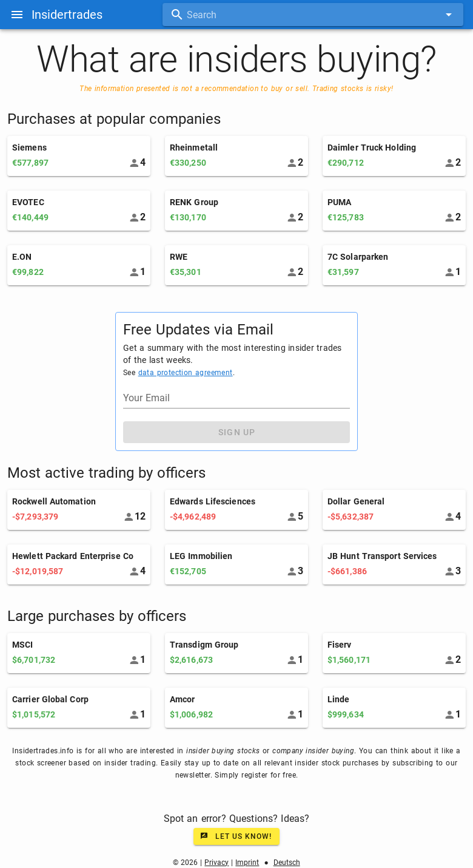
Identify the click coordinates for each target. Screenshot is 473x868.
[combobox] (313, 15)
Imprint (247, 863)
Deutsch (287, 863)
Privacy (216, 863)
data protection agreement (186, 373)
